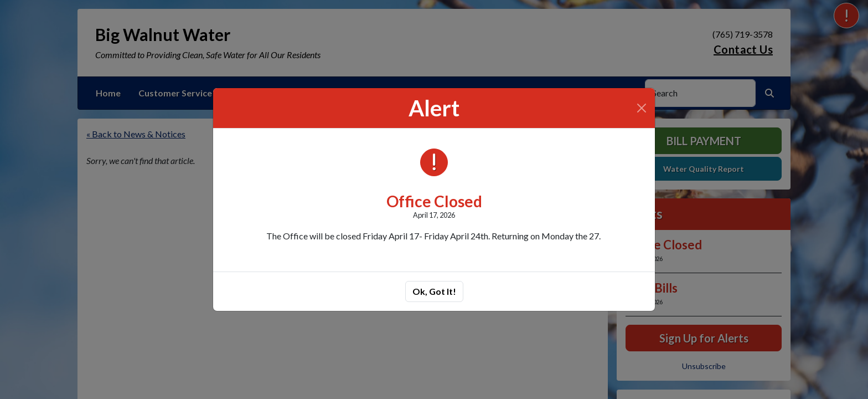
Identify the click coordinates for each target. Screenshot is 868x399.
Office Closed (434, 201)
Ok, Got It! (434, 291)
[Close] (642, 108)
